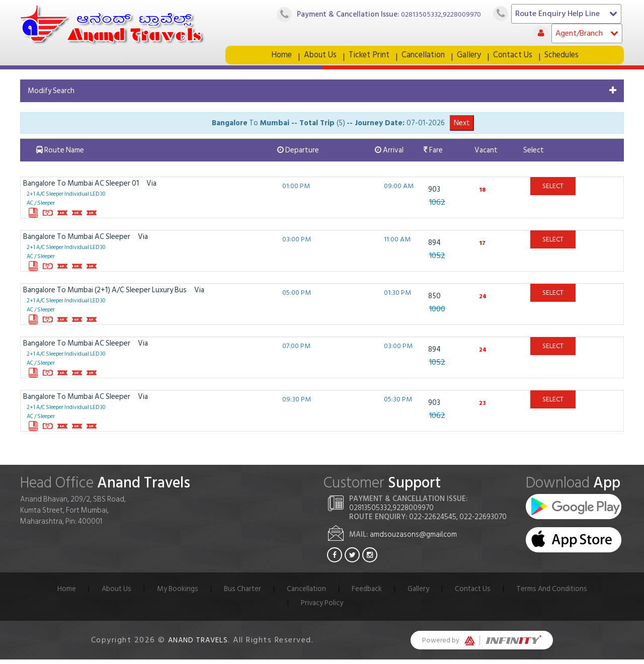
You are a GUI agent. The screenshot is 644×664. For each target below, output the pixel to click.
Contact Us (516, 57)
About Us (317, 57)
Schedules (566, 57)
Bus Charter (241, 593)
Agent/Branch (587, 33)
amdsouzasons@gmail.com (413, 539)
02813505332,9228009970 (438, 14)
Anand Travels (198, 644)
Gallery (471, 57)
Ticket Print (368, 57)
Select (553, 190)
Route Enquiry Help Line (566, 14)
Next (462, 128)
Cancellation (424, 57)
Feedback (367, 593)
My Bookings (175, 593)
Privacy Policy (322, 607)
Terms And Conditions (554, 593)
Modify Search (51, 95)
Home (277, 57)
